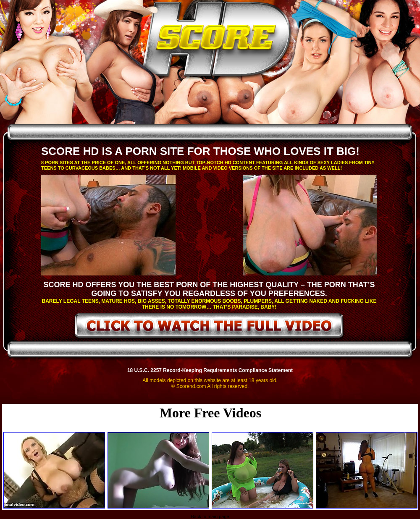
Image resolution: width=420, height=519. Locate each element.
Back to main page (210, 516)
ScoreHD (217, 41)
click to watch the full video (209, 327)
